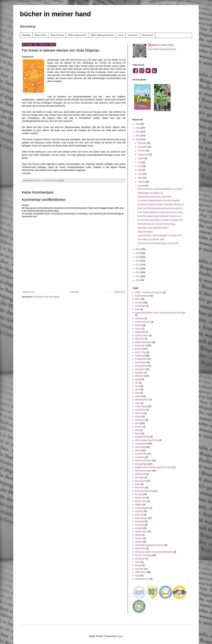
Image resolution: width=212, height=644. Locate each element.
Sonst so (139, 538)
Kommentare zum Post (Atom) (46, 297)
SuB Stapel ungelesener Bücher (149, 545)
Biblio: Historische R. (77, 35)
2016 (138, 269)
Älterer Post (119, 292)
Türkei (138, 562)
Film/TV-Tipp (141, 352)
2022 (138, 140)
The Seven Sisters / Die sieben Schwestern (154, 552)
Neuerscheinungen (143, 471)
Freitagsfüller (141, 359)
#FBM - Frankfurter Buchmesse (149, 292)
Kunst (138, 433)
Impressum (133, 35)
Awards (138, 329)
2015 (138, 272)
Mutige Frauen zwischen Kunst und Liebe (153, 467)
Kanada (138, 417)
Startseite (26, 35)
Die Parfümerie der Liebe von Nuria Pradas (156, 224)
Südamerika (140, 548)
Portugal (139, 494)
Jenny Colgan (141, 406)
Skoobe (138, 535)
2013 (138, 280)
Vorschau (139, 569)
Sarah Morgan (141, 518)
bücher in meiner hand (55, 14)
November (143, 147)
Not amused (140, 481)
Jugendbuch (140, 410)
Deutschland (141, 346)
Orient (138, 484)
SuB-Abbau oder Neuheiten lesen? (153, 228)
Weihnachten (141, 572)
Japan (138, 403)
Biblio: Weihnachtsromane (102, 35)
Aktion (138, 299)
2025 (138, 128)
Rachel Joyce (141, 501)
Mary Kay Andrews (143, 461)
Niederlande (140, 474)
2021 (138, 249)
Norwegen (140, 477)
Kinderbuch (140, 420)
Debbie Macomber (143, 342)
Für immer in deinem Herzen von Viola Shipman (159, 201)
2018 (138, 261)
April (140, 174)
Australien (139, 319)
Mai (140, 170)
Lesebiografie (141, 444)
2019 (138, 257)
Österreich (140, 488)
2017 (138, 265)
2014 (138, 276)
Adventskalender (142, 296)
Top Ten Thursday (143, 555)
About (121, 35)
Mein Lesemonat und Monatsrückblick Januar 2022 (160, 189)
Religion (139, 504)
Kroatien (139, 427)
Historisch (139, 376)
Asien (137, 309)
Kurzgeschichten (142, 437)
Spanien (139, 542)
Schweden (140, 525)
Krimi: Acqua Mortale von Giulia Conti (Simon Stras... (161, 212)
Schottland (140, 521)
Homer (138, 379)
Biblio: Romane (57, 35)
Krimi (137, 423)
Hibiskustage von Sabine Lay (150, 193)
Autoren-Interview (143, 322)
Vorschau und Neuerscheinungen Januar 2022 (158, 243)
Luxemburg (140, 457)
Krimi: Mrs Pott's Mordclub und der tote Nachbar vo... (161, 208)
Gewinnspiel (140, 362)
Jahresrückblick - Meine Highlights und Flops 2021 (160, 236)
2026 (138, 124)
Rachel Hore (141, 498)
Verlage (138, 565)
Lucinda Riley (141, 454)
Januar (141, 186)
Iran (137, 383)
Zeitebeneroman (142, 579)
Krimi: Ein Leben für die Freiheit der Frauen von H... (160, 216)
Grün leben (140, 369)
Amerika (139, 303)
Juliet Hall (139, 413)
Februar (142, 182)
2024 (138, 132)
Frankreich (140, 356)
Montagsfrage (141, 464)
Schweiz (139, 528)
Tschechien (140, 559)
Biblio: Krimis (40, 35)
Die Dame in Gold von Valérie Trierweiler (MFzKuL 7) (161, 205)
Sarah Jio (139, 515)
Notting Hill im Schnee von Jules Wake (155, 197)
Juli (140, 162)
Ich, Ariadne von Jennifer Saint (151, 239)
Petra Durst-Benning (144, 491)
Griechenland (141, 366)
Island (138, 390)
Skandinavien (141, 532)
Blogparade (140, 332)
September (143, 155)
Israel (137, 393)
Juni (140, 166)
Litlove (138, 450)
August (141, 158)
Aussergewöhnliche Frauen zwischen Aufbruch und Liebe (160, 313)
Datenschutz (147, 35)
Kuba (137, 430)
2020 (138, 253)
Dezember (143, 143)
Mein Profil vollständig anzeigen (162, 49)
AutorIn (138, 325)
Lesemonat (140, 447)
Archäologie (140, 306)
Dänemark (140, 339)
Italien (138, 396)
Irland (137, 386)
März (140, 178)
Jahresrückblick (142, 400)
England (139, 349)
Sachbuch (139, 511)
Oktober (142, 151)
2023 (138, 136)
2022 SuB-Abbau (145, 232)
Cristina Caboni (142, 335)
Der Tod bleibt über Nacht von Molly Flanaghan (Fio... (161, 220)
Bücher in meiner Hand (162, 45)
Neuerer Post (29, 292)
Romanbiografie (142, 508)
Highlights (139, 373)
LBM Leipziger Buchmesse (147, 440)
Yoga (137, 575)
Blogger (119, 636)
